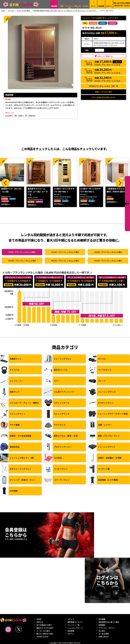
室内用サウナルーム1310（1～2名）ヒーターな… (38, 192)
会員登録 (101, 6)
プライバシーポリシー (107, 628)
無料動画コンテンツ (75, 622)
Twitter (19, 629)
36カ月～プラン (22, 261)
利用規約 (102, 625)
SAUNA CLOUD (42, 637)
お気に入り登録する (105, 56)
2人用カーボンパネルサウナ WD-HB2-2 (91, 190)
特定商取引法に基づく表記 (109, 622)
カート (93, 4)
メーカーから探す (43, 631)
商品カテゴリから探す (45, 628)
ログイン (109, 6)
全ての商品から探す (44, 625)
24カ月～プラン (108, 252)
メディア (71, 619)
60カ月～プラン (108, 261)
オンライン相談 (70, 7)
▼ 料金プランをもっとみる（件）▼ (104, 86)
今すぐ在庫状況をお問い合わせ (103, 97)
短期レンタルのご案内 (103, 92)
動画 (62, 6)
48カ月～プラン (65, 261)
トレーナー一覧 (73, 625)
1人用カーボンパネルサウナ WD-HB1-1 (65, 190)
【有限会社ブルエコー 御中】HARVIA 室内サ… (118, 190)
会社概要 (102, 619)
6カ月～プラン (22, 252)
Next (120, 183)
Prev (5, 183)
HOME (39, 619)
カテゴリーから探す (127, 190)
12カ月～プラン (65, 252)
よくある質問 (104, 634)
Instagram (8, 629)
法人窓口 (86, 6)
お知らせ (40, 622)
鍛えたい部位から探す (127, 218)
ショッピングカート (75, 628)
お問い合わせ (78, 7)
